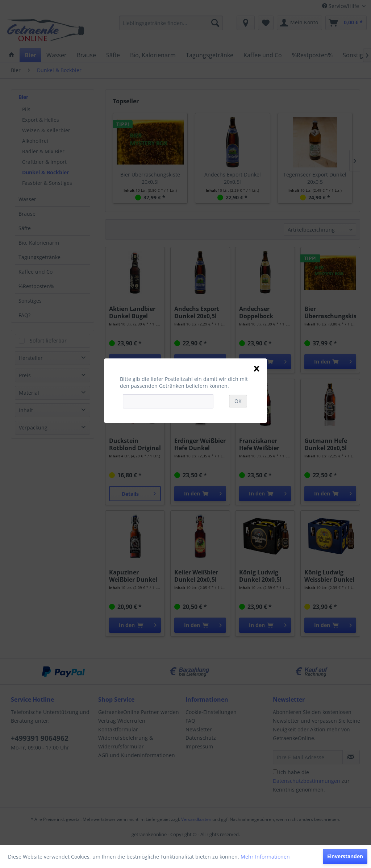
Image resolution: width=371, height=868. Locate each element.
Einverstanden (345, 856)
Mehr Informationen (265, 857)
